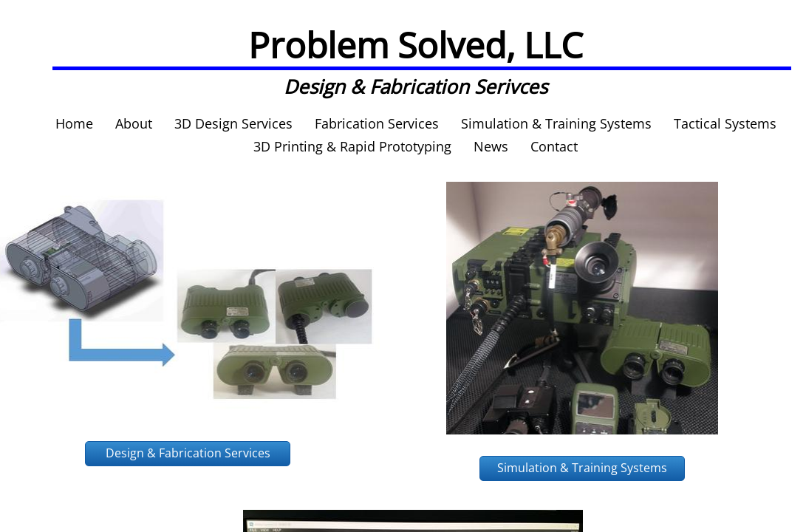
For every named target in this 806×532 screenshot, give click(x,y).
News (491, 146)
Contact (554, 146)
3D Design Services (233, 123)
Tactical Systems (725, 123)
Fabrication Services (377, 123)
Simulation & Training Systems (556, 123)
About (134, 123)
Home (74, 123)
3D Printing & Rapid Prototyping (352, 146)
